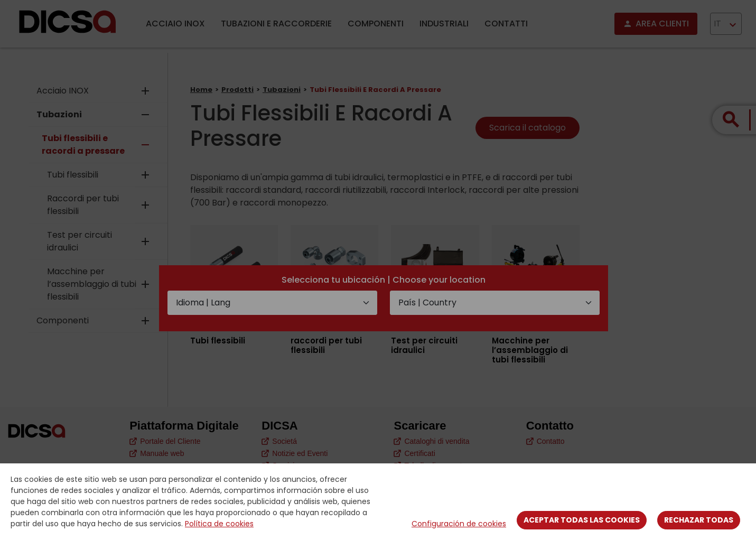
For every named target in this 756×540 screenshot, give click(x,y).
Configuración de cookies (459, 524)
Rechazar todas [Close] (699, 520)
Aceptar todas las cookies (582, 520)
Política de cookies (219, 524)
